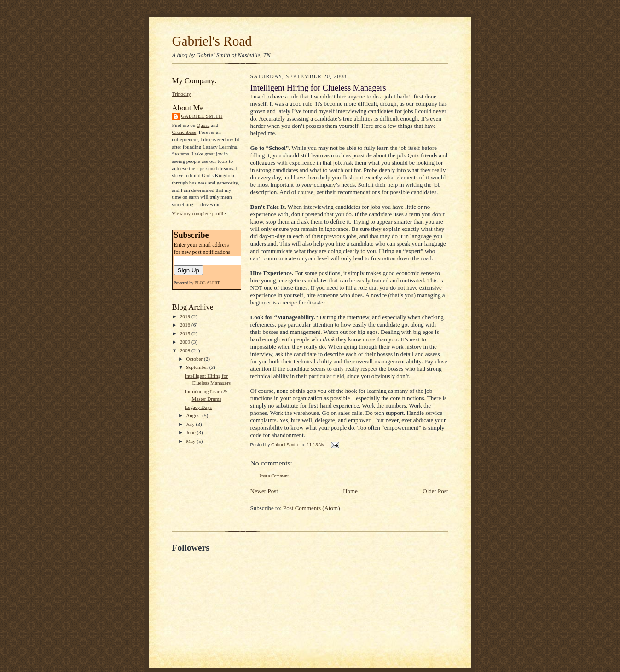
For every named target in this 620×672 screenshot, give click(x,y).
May (191, 441)
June (191, 432)
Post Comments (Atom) (312, 508)
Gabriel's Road (212, 41)
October (195, 359)
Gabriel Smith (202, 116)
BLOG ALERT (207, 283)
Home (350, 491)
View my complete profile (199, 213)
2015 (186, 333)
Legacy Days (198, 407)
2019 (186, 316)
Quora (203, 125)
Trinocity (182, 94)
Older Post (435, 491)
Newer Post (264, 491)
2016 (186, 325)
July (191, 424)
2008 (186, 350)
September (198, 367)
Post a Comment (274, 476)
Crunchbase (184, 132)
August (194, 415)
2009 (186, 342)
